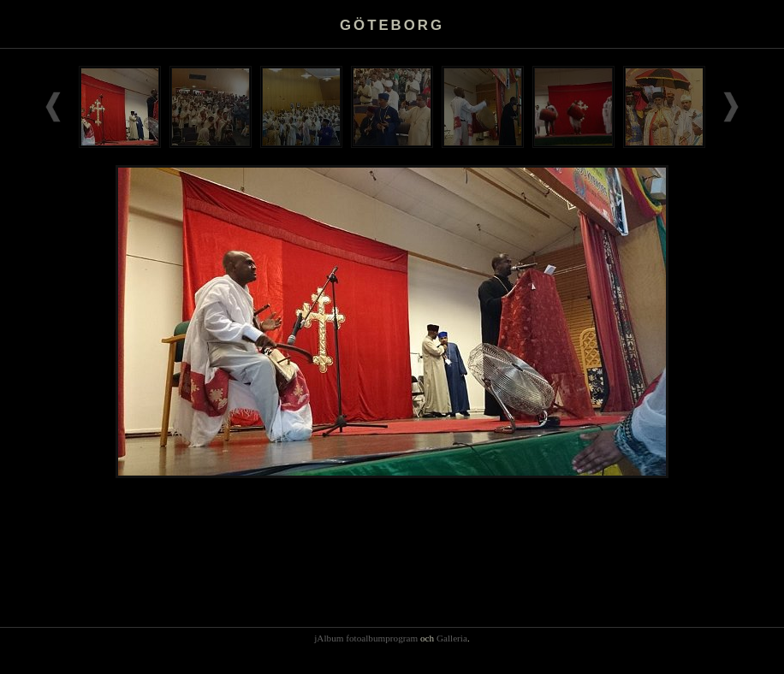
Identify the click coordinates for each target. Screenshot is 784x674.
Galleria (452, 638)
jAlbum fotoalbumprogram (366, 638)
